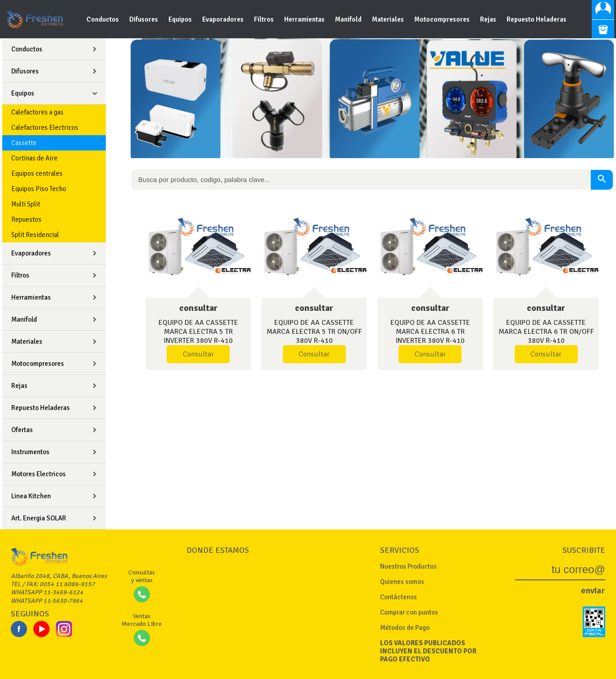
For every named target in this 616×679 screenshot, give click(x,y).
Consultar (198, 354)
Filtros (265, 19)
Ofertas (22, 430)
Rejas (489, 19)
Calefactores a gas (37, 112)
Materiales (389, 19)
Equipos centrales (37, 173)
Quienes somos (402, 582)
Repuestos (26, 219)
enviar (593, 590)
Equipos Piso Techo (39, 189)
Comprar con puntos (409, 612)
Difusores (144, 19)
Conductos (103, 19)
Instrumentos (30, 452)
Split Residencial (35, 235)
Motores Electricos (38, 474)
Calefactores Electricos (45, 128)
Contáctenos (399, 597)
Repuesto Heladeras (537, 19)
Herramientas (305, 19)
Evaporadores (224, 19)
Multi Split (26, 204)
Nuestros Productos (408, 566)
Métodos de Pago (405, 628)
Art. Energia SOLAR (39, 518)
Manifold (349, 19)
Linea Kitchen (31, 496)
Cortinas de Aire (34, 158)
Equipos (181, 19)
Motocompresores (443, 19)
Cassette (24, 143)
